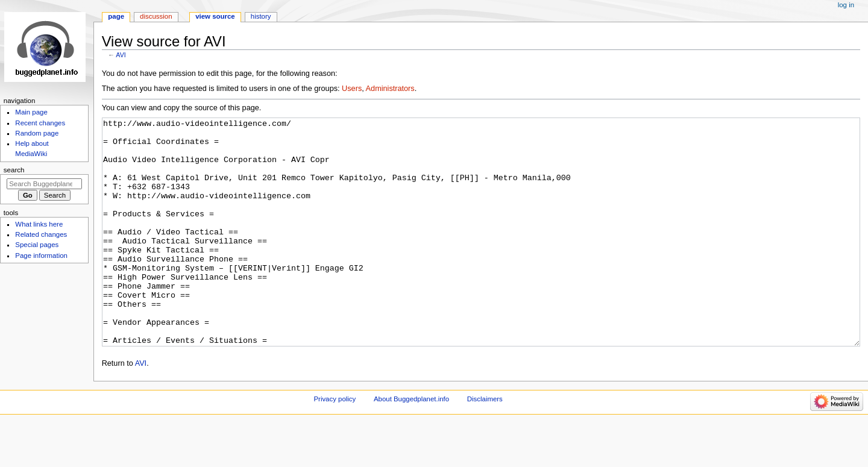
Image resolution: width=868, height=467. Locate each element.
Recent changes (40, 123)
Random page (37, 133)
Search (14, 170)
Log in (846, 5)
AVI (121, 55)
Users (352, 89)
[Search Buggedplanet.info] (44, 184)
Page (116, 16)
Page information (41, 255)
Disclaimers (485, 444)
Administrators (390, 89)
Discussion (156, 16)
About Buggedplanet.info (411, 444)
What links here (39, 224)
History (261, 16)
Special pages (37, 245)
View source (215, 16)
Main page (31, 112)
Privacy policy (335, 444)
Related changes (41, 234)
